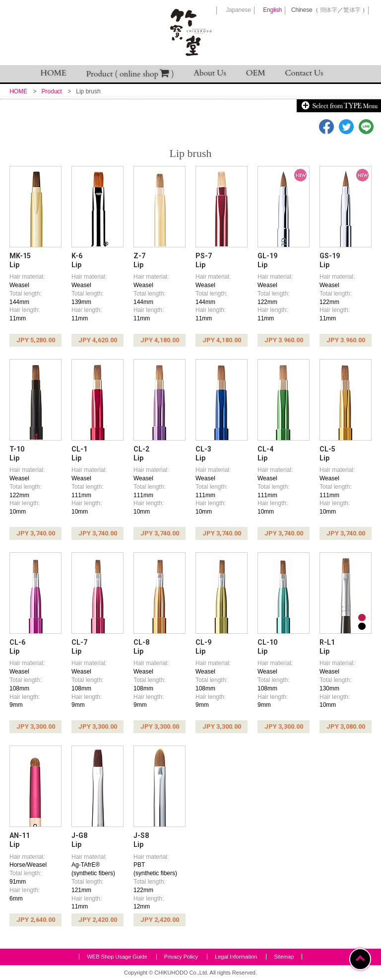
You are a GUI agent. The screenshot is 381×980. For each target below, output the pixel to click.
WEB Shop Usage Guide (117, 957)
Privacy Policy (181, 957)
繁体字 (352, 10)
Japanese (238, 10)
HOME (54, 73)
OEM (256, 73)
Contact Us (304, 73)
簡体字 (329, 10)
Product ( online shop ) (130, 74)
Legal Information (236, 957)
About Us (210, 73)
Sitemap (284, 957)
